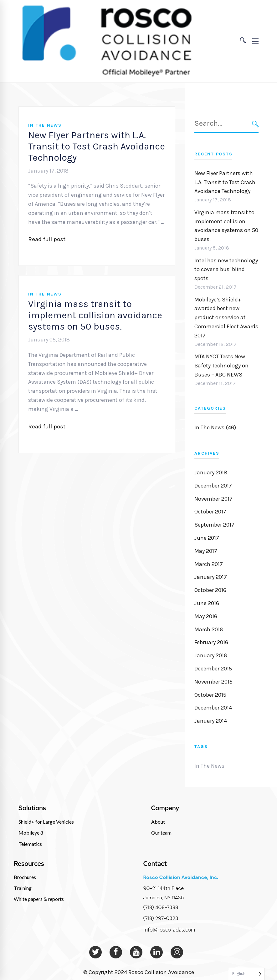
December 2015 (213, 669)
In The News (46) (215, 427)
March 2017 (209, 564)
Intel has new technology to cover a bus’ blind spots (226, 270)
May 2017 (206, 551)
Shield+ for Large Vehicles (46, 822)
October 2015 (210, 695)
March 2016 (209, 629)
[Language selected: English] (247, 974)
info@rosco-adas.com (169, 929)
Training (23, 888)
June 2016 (207, 603)
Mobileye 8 (31, 833)
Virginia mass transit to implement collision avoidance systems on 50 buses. (95, 315)
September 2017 (214, 525)
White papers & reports (39, 899)
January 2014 (211, 721)
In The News (45, 125)
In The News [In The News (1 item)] (209, 766)
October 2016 (210, 590)
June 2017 (207, 538)
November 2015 (213, 682)
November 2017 (213, 499)
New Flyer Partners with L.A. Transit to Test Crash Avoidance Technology (97, 146)
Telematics (30, 844)
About (158, 822)
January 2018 (211, 472)
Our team (161, 833)
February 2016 (211, 642)
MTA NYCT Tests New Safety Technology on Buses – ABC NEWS (221, 366)
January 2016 (211, 655)
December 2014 (213, 708)
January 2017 (211, 577)
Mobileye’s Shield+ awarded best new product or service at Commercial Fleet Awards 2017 (226, 318)
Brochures (25, 877)
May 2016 (206, 616)
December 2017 (213, 486)
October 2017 (210, 512)
